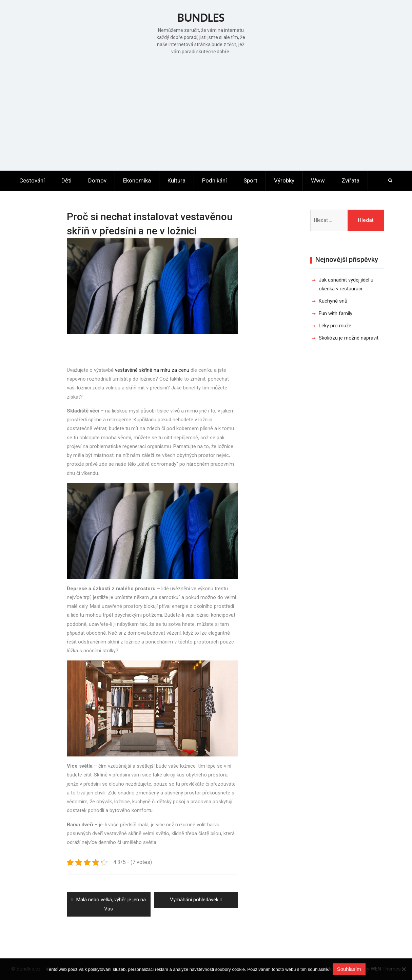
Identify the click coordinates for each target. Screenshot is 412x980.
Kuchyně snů (333, 301)
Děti (66, 180)
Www (318, 180)
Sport (250, 180)
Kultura (176, 180)
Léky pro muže (335, 326)
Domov (97, 180)
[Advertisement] (206, 111)
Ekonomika (137, 180)
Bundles (201, 18)
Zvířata (350, 180)
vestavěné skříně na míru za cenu (152, 370)
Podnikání (214, 180)
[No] (404, 969)
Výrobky (284, 180)
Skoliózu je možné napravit (349, 338)
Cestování (32, 180)
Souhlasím (349, 969)
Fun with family (336, 313)
